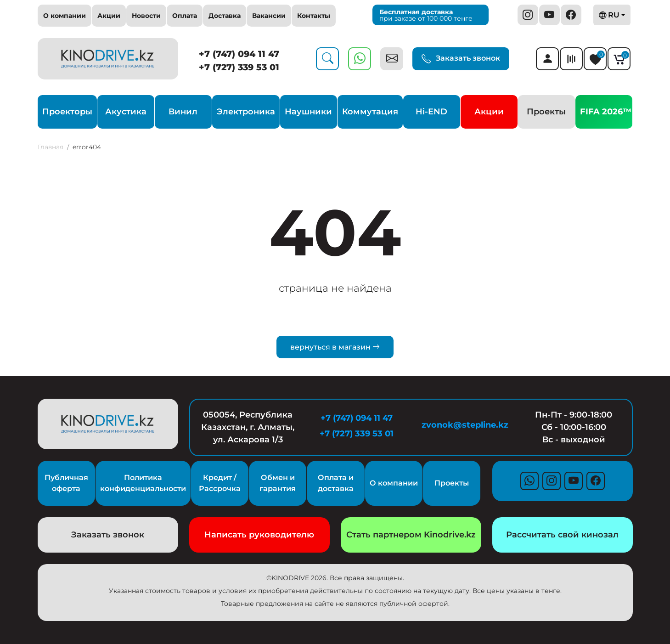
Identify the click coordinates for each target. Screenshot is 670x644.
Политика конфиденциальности (143, 483)
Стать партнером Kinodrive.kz (411, 535)
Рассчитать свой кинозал (562, 535)
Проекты (546, 112)
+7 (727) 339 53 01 (239, 67)
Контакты (314, 16)
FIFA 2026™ (606, 112)
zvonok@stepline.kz (465, 425)
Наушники (308, 112)
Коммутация (370, 112)
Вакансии (269, 16)
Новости (146, 16)
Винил (183, 112)
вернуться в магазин (335, 347)
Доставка (225, 16)
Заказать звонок (461, 59)
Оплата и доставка (336, 483)
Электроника (246, 112)
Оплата (185, 16)
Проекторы (67, 112)
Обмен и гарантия (278, 483)
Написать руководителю (259, 535)
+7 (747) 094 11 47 (239, 54)
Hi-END (431, 112)
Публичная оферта (66, 483)
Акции (109, 16)
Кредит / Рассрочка (220, 483)
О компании (65, 16)
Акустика (126, 112)
